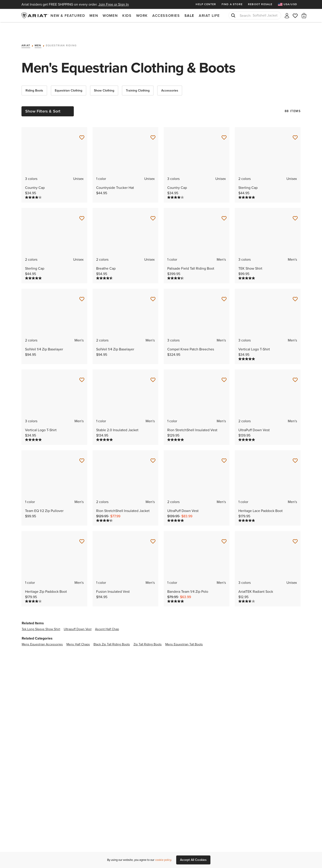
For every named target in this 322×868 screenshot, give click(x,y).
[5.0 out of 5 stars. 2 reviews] (247, 427)
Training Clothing (138, 78)
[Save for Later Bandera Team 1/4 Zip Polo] (224, 529)
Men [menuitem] (94, 16)
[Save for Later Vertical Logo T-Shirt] (295, 286)
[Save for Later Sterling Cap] (295, 125)
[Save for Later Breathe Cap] (153, 206)
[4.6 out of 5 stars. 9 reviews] (104, 265)
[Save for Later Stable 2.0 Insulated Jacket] (153, 367)
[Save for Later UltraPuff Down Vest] (295, 367)
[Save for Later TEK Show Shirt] (295, 206)
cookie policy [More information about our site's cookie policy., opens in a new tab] (163, 860)
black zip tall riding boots (112, 632)
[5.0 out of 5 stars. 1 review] (247, 185)
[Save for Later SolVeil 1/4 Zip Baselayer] (82, 286)
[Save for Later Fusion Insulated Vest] (153, 529)
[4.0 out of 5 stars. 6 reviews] (33, 185)
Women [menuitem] (110, 16)
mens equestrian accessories (42, 632)
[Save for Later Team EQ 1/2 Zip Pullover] (82, 448)
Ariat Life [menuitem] (209, 16)
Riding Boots (34, 78)
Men (38, 33)
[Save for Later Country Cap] (82, 125)
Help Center (206, 4)
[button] (304, 15)
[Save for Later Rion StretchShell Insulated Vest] (224, 367)
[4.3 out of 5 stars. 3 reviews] (176, 265)
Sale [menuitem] (189, 16)
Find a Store (232, 4)
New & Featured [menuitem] (68, 16)
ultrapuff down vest (78, 616)
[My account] (287, 15)
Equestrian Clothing (69, 78)
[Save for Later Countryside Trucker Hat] (153, 125)
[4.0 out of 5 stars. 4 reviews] (33, 589)
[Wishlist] (295, 15)
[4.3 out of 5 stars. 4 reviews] (104, 508)
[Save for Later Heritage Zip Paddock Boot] (82, 529)
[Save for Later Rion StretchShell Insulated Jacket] (153, 448)
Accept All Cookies (193, 860)
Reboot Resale (260, 4)
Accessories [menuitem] (166, 16)
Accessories (170, 78)
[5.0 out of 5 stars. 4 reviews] (247, 265)
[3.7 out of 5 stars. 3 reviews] (247, 589)
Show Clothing (104, 78)
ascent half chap (107, 616)
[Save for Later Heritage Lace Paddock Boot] (295, 448)
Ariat (26, 33)
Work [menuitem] (142, 16)
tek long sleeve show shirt (41, 616)
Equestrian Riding (61, 33)
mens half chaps (78, 632)
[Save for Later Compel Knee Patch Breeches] (224, 286)
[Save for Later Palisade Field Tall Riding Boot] (224, 206)
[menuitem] (289, 4)
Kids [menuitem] (127, 16)
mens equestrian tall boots (184, 632)
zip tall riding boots (148, 632)
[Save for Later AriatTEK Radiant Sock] (295, 529)
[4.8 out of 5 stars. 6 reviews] (247, 508)
